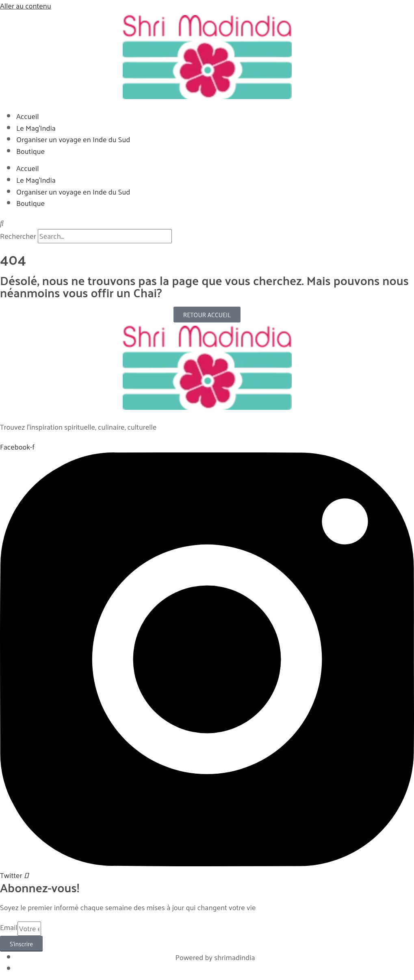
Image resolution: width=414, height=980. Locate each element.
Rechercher (19, 236)
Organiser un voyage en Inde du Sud (73, 139)
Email (9, 928)
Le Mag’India (36, 128)
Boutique (30, 151)
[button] (207, 223)
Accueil (28, 116)
